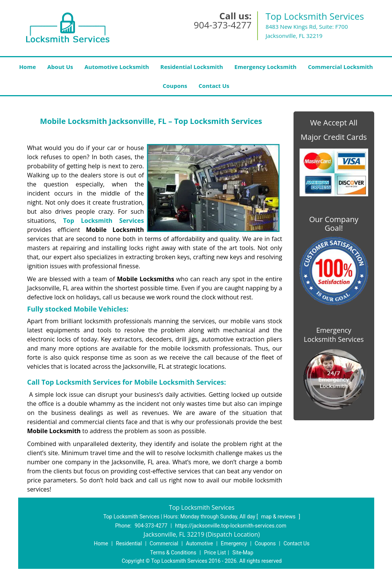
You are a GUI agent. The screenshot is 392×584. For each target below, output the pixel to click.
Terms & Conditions (173, 553)
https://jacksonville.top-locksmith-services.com (231, 526)
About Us (60, 67)
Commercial (164, 543)
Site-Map (243, 553)
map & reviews (279, 517)
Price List (215, 553)
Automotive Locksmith (117, 67)
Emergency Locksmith (265, 67)
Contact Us (214, 86)
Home (27, 67)
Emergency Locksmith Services (334, 335)
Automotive (200, 543)
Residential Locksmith (192, 67)
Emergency (234, 543)
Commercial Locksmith (340, 67)
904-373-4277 (223, 25)
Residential (129, 543)
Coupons (175, 86)
